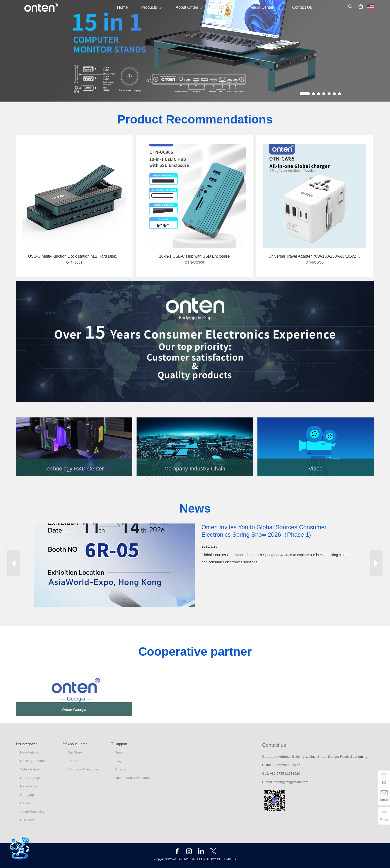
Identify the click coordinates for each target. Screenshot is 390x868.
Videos (120, 769)
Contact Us (302, 7)
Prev (14, 563)
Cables (25, 803)
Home (122, 7)
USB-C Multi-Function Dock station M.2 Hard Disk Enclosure (81, 256)
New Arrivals (30, 752)
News (119, 752)
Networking (29, 786)
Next (376, 563)
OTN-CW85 (315, 262)
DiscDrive (27, 820)
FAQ (118, 761)
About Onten (190, 7)
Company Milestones (83, 769)
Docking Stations (33, 761)
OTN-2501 (74, 262)
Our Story (75, 752)
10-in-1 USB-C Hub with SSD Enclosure (195, 256)
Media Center (264, 7)
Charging (27, 795)
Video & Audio (31, 769)
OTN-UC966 (195, 262)
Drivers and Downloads (132, 778)
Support (226, 7)
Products (152, 7)
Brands (73, 761)
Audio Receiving (32, 812)
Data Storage (30, 778)
